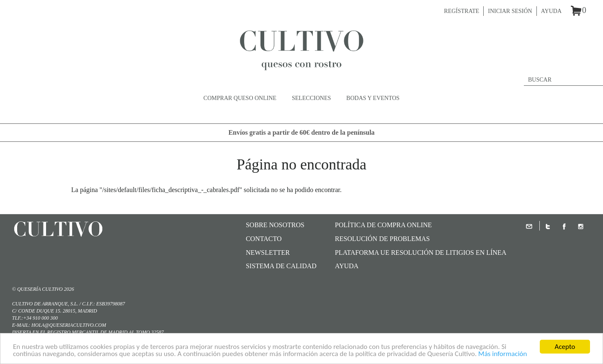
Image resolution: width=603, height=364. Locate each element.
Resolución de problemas (383, 239)
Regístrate (461, 11)
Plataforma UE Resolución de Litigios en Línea (421, 252)
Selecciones (311, 98)
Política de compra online (384, 225)
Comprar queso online (240, 98)
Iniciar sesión (510, 11)
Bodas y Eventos (373, 98)
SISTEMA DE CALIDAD (281, 266)
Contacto (264, 239)
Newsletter (268, 252)
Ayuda (551, 11)
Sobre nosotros (275, 225)
